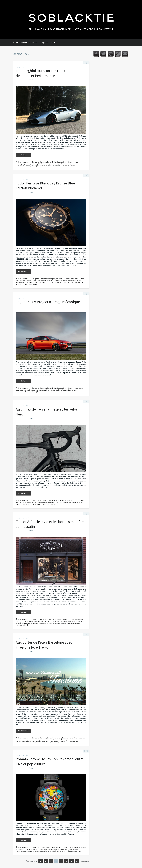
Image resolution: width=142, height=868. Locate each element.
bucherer (23, 281)
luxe (24, 166)
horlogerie (57, 282)
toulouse (79, 621)
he (58, 502)
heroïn (82, 500)
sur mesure (72, 502)
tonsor (31, 621)
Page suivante (84, 861)
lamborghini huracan (38, 166)
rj (42, 849)
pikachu (46, 851)
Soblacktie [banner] (71, 20)
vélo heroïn (39, 502)
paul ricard (62, 164)
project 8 (33, 390)
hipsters (51, 623)
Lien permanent (22, 162)
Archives (24, 42)
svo (38, 390)
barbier (36, 621)
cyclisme (38, 504)
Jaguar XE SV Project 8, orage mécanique (48, 302)
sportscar (19, 166)
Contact (53, 42)
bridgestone (41, 740)
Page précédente (32, 861)
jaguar (81, 388)
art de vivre (28, 623)
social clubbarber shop (58, 621)
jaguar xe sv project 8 (23, 390)
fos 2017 (58, 390)
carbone (62, 502)
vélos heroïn (47, 502)
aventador (46, 164)
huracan (28, 164)
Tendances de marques (71, 279)
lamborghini (20, 164)
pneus (48, 740)
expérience (55, 742)
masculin (35, 623)
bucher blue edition (33, 281)
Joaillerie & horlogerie (48, 279)
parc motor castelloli (43, 742)
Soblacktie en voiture (64, 162)
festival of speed (67, 390)
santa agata (54, 164)
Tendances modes (77, 619)
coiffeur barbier (45, 621)
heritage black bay (29, 282)
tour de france (21, 504)
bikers (64, 623)
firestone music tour (28, 742)
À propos (33, 42)
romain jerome (36, 849)
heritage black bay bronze (44, 282)
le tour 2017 (30, 504)
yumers (69, 623)
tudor (18, 281)
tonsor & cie (24, 621)
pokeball (53, 851)
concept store (71, 621)
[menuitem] (17, 42)
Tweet (31, 80)
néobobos (58, 623)
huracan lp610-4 (36, 164)
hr (55, 502)
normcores (76, 623)
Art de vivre (44, 619)
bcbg (46, 623)
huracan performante (53, 166)
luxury (28, 166)
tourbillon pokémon (23, 851)
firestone (33, 740)
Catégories (43, 42)
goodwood (51, 390)
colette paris (61, 851)
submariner (65, 282)
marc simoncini (21, 502)
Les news (43, 162)
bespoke (80, 502)
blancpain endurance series (76, 164)
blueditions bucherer (47, 281)
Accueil (16, 42)
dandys (41, 623)
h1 (53, 502)
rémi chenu (31, 502)
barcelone (70, 740)
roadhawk (54, 740)
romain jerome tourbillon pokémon (66, 849)
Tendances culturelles (63, 619)
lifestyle (62, 742)
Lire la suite (24, 155)
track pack (44, 390)
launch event (62, 740)
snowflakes (74, 282)
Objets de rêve (52, 162)
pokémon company (37, 851)
